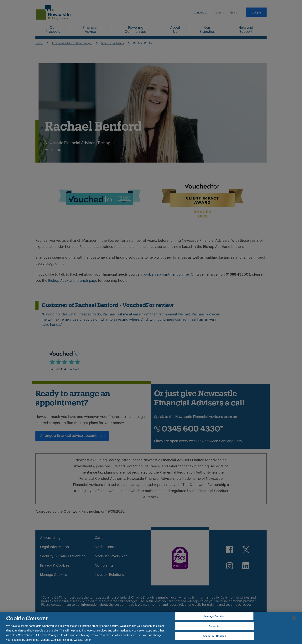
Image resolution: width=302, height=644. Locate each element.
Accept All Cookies (214, 636)
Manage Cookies (214, 616)
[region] (151, 628)
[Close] (294, 618)
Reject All (214, 626)
